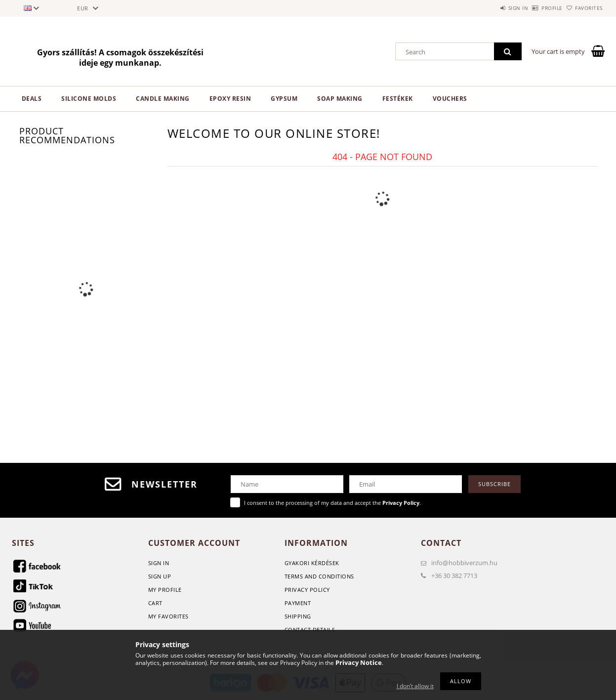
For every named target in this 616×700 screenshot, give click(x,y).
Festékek (398, 99)
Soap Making (340, 99)
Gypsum (284, 99)
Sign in (491, 8)
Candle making (163, 99)
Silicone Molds (89, 99)
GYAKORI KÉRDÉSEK (312, 563)
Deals (32, 99)
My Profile (165, 590)
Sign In (159, 563)
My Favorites (168, 616)
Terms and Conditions (319, 576)
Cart (155, 603)
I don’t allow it (415, 686)
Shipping (298, 616)
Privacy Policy (307, 590)
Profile (536, 8)
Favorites (583, 8)
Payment (298, 603)
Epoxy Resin (230, 99)
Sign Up (160, 576)
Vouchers (450, 99)
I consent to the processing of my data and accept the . (332, 503)
